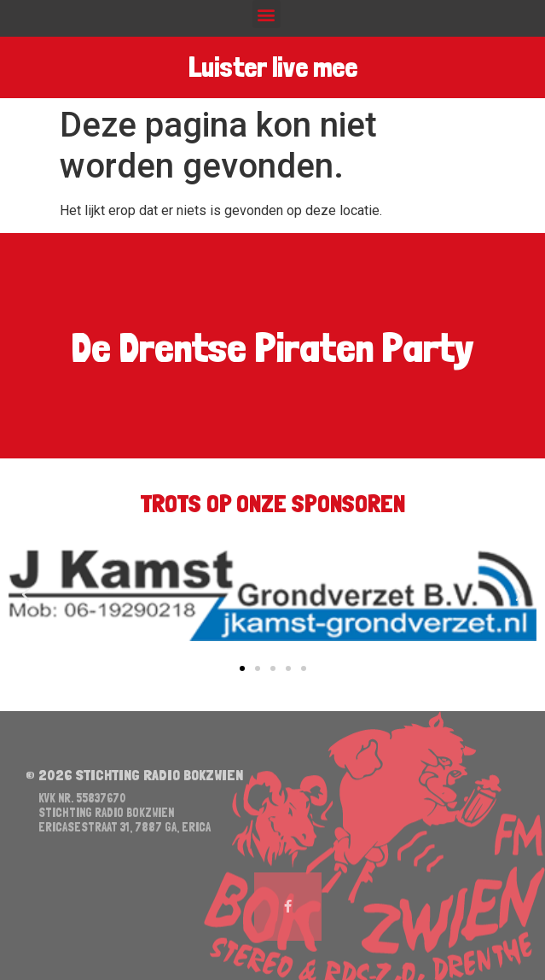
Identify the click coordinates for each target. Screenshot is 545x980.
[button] (267, 14)
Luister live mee (272, 68)
